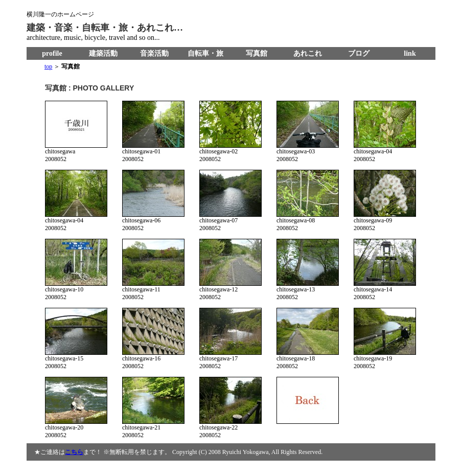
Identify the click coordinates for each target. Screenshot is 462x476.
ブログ (359, 53)
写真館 (257, 53)
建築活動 (103, 53)
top (48, 66)
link (410, 53)
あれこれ (308, 53)
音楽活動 (154, 53)
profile (52, 53)
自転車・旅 (205, 53)
